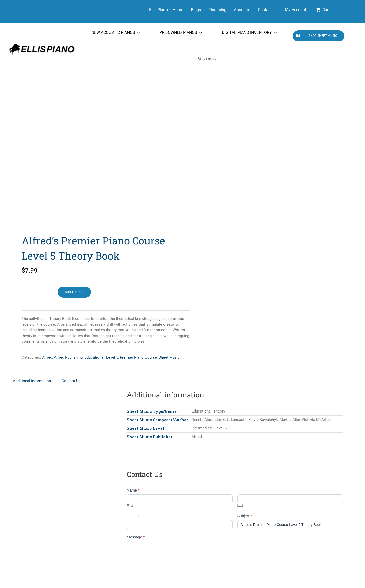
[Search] (200, 58)
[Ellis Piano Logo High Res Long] (41, 44)
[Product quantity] (37, 292)
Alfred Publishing (68, 357)
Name (133, 490)
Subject (245, 516)
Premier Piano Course (138, 357)
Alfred (47, 357)
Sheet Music (169, 357)
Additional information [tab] (32, 381)
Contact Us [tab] (71, 381)
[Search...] (221, 58)
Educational (94, 357)
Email (133, 516)
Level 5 (112, 357)
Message (136, 537)
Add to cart (74, 292)
